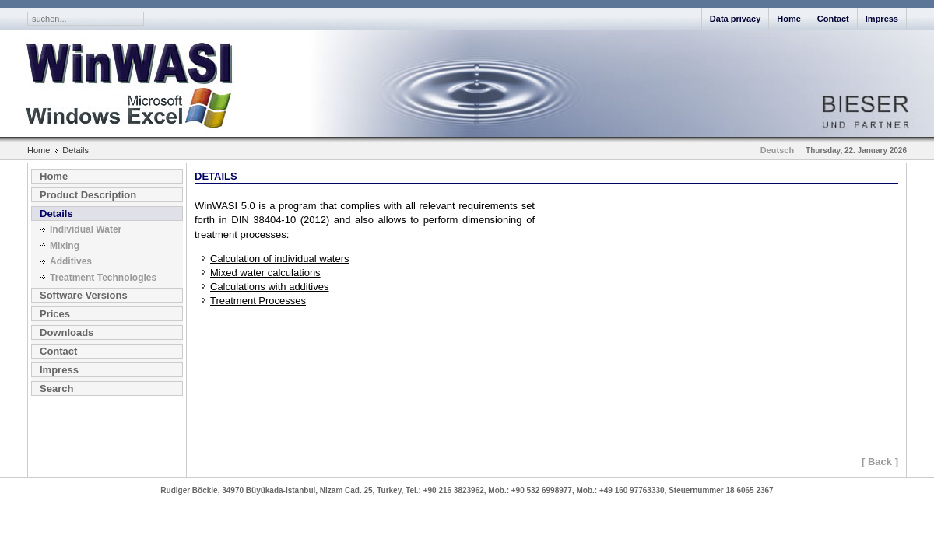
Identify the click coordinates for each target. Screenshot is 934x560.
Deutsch (777, 150)
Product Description (88, 195)
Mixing (65, 246)
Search (56, 388)
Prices (55, 314)
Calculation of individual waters (279, 259)
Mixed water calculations (265, 273)
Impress (882, 19)
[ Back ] (880, 462)
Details (56, 213)
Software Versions (84, 295)
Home (789, 19)
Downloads (67, 332)
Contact (833, 19)
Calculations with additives (269, 287)
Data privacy (735, 19)
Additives (71, 261)
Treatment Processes (258, 301)
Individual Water (86, 229)
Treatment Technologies (103, 278)
